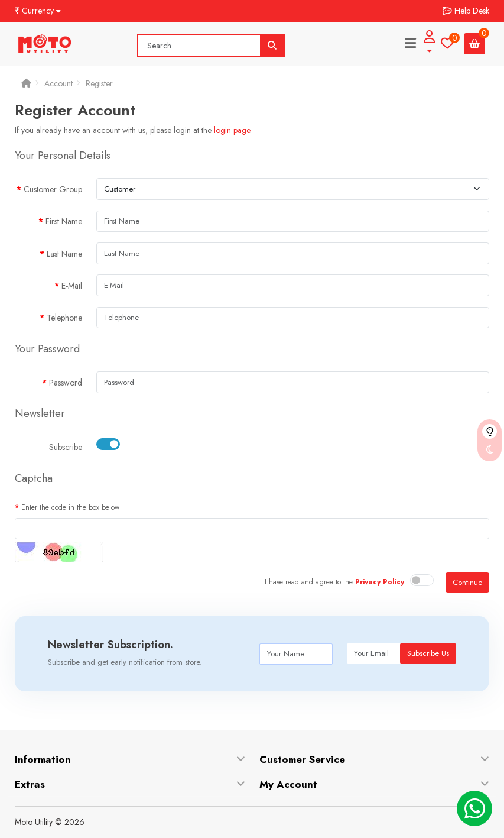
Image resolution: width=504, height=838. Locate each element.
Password (66, 383)
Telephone (64, 318)
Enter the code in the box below (70, 507)
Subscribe (66, 447)
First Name (64, 221)
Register (99, 83)
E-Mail (72, 286)
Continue (467, 582)
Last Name (64, 254)
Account (58, 83)
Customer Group (53, 189)
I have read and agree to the (334, 582)
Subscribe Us (428, 653)
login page (232, 130)
